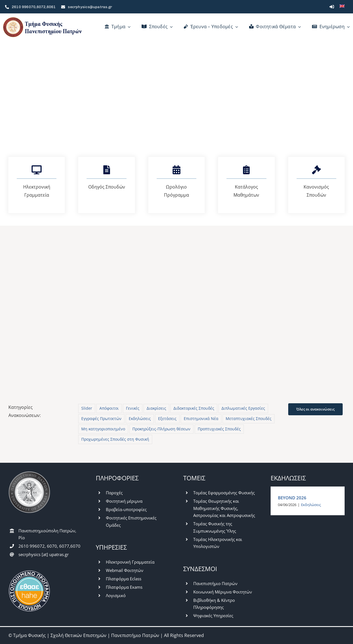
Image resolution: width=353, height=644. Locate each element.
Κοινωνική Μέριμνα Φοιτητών (223, 592)
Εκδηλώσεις (311, 505)
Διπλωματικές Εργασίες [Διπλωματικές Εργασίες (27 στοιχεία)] (243, 408)
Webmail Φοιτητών (125, 570)
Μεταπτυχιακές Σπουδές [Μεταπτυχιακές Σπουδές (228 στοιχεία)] (249, 418)
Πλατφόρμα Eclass (124, 579)
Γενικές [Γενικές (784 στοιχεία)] (133, 408)
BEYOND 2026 (292, 498)
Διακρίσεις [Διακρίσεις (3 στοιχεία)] (156, 408)
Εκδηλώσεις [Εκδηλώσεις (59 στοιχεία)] (140, 418)
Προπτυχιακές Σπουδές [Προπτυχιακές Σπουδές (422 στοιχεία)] (219, 429)
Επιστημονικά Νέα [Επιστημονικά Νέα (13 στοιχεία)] (201, 418)
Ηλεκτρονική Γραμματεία (130, 562)
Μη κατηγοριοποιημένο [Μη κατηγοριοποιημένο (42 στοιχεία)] (103, 429)
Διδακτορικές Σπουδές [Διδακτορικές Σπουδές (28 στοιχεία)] (194, 408)
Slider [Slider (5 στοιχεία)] (87, 408)
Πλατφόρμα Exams (124, 587)
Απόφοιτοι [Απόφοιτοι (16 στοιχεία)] (109, 408)
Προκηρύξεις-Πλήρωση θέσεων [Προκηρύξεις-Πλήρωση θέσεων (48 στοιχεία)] (161, 429)
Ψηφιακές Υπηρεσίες (213, 616)
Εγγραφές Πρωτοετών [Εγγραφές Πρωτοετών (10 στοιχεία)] (101, 418)
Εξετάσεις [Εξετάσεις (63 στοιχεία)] (167, 418)
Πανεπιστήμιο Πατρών (215, 583)
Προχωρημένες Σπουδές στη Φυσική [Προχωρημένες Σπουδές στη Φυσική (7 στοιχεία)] (115, 439)
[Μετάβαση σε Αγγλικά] (342, 7)
